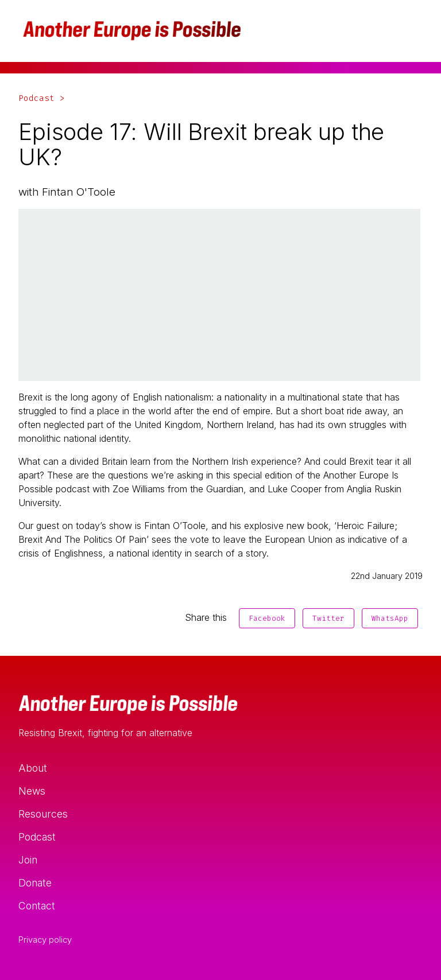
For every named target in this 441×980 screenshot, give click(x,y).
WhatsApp (390, 618)
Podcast (37, 837)
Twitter (328, 618)
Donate (35, 883)
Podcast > (42, 98)
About (33, 768)
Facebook (267, 618)
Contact (37, 906)
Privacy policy (45, 940)
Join (28, 860)
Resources (43, 814)
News (32, 791)
